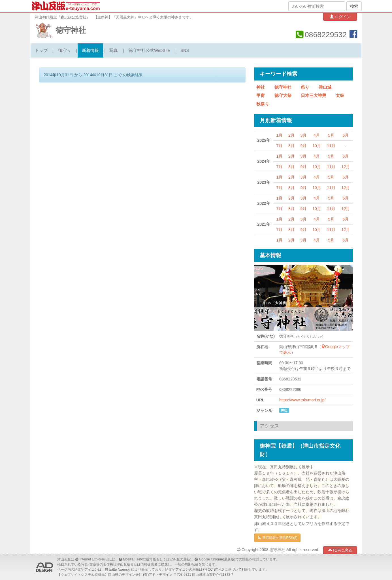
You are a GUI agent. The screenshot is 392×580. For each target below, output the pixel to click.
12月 (346, 167)
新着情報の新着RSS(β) (277, 538)
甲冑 (261, 96)
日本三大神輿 (314, 96)
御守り (65, 50)
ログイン (340, 17)
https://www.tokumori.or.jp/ (302, 400)
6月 (346, 135)
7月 (280, 146)
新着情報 (90, 50)
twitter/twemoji (119, 570)
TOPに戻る (340, 550)
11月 (331, 146)
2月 (291, 135)
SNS (185, 50)
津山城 (325, 87)
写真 (114, 50)
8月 (291, 146)
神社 (261, 87)
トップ (41, 50)
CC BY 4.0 (216, 570)
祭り (305, 87)
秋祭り (263, 104)
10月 (317, 146)
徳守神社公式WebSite (149, 50)
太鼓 (340, 96)
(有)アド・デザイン (158, 575)
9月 (303, 146)
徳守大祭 (283, 96)
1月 (280, 135)
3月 (303, 135)
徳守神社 (71, 30)
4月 (317, 135)
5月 (331, 135)
